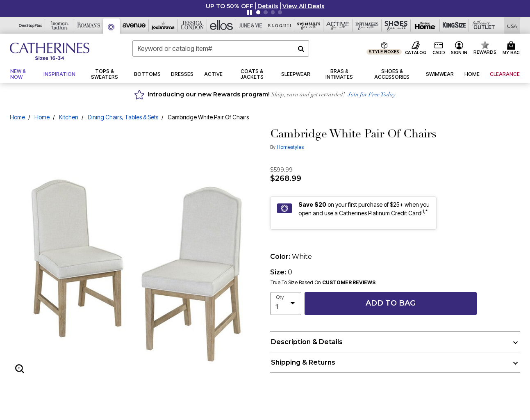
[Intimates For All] (367, 25)
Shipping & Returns (303, 362)
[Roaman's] (89, 25)
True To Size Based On (323, 283)
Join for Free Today (372, 95)
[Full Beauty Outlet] (483, 25)
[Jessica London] (192, 25)
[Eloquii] (280, 25)
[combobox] (221, 48)
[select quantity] (286, 304)
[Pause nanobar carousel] (250, 12)
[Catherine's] (111, 26)
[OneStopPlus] (31, 25)
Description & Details (307, 342)
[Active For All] (338, 25)
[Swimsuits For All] (309, 25)
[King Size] (454, 25)
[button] (268, 6)
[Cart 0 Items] (512, 48)
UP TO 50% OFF (230, 6)
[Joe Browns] (163, 25)
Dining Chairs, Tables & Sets (123, 117)
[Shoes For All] (396, 25)
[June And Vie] (251, 25)
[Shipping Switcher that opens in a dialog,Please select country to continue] (512, 26)
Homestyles (290, 147)
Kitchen (69, 117)
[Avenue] (134, 25)
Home (17, 117)
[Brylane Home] (425, 25)
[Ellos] (222, 25)
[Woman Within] (60, 25)
